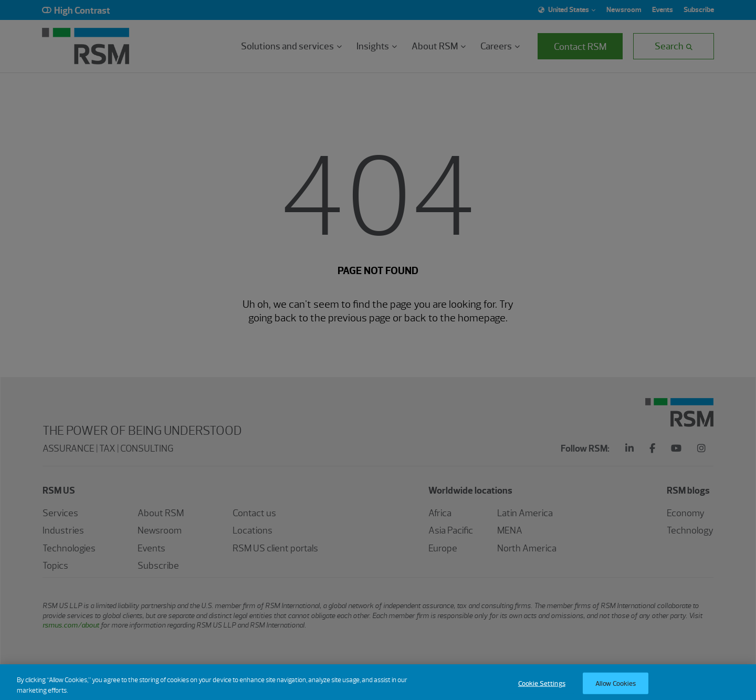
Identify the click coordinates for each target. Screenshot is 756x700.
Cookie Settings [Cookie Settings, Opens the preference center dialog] (542, 689)
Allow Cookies (616, 689)
